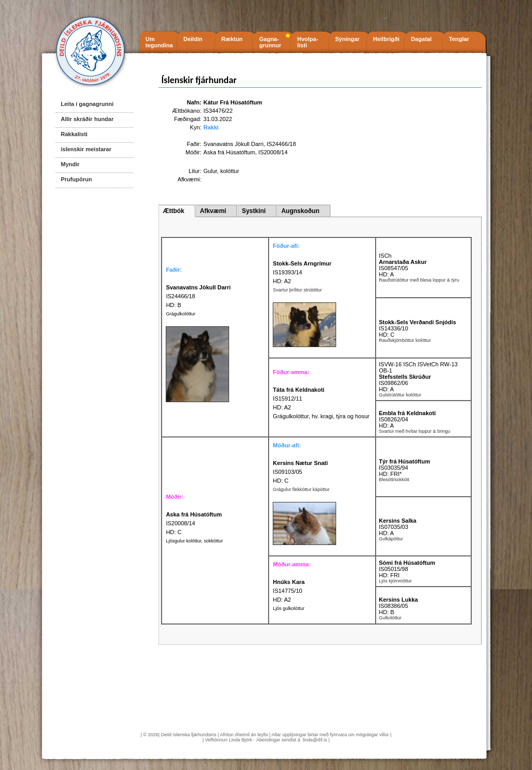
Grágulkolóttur (181, 314)
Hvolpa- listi (308, 42)
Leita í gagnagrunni (87, 104)
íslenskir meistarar (86, 149)
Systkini (254, 211)
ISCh (385, 256)
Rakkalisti (74, 134)
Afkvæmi (213, 211)
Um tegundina (159, 42)
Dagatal (421, 39)
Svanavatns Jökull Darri (234, 144)
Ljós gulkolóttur (289, 608)
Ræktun (232, 39)
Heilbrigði (386, 39)
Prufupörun (76, 179)
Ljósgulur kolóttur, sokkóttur (194, 541)
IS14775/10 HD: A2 (289, 591)
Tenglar (459, 39)
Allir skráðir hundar (87, 119)
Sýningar (347, 39)
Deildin (193, 39)
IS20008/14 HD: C (194, 523)
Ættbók (173, 211)
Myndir (70, 164)
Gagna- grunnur (270, 42)
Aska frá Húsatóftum (230, 152)
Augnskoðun (300, 211)
